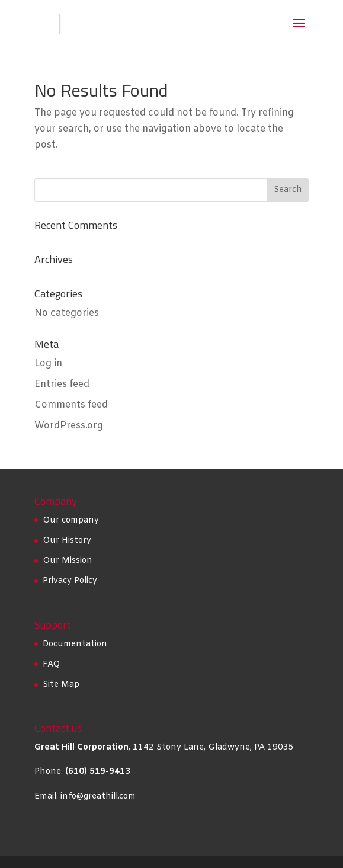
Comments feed (71, 405)
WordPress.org (69, 426)
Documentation (75, 644)
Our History (67, 541)
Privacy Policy (70, 581)
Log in (48, 363)
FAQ (51, 664)
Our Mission (68, 561)
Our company (71, 521)
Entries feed (62, 384)
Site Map (61, 685)
